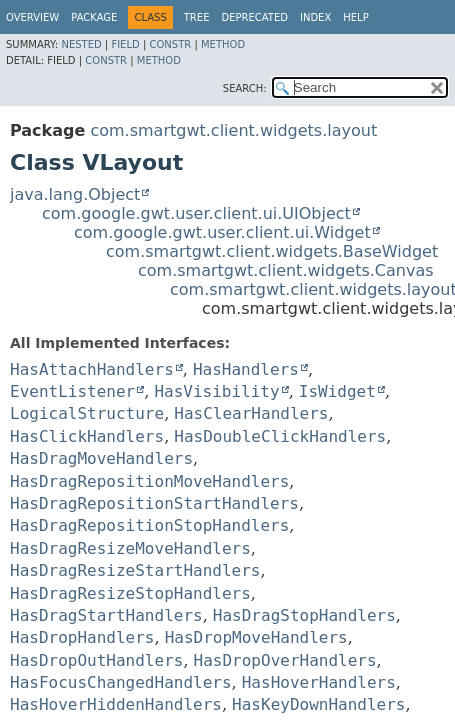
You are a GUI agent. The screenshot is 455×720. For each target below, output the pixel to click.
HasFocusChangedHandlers (121, 682)
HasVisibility (216, 391)
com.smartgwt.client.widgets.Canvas (286, 270)
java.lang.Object (75, 194)
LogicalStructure (87, 413)
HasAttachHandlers (92, 369)
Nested (81, 44)
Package (94, 17)
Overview (32, 17)
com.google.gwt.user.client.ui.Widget (222, 232)
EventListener (72, 391)
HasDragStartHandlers (106, 615)
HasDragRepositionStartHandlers (154, 503)
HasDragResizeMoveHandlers (130, 548)
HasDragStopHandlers (304, 615)
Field (125, 44)
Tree (197, 17)
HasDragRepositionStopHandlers (149, 525)
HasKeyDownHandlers (318, 704)
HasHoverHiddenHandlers (116, 704)
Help (355, 17)
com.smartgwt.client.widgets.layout (233, 130)
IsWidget (337, 391)
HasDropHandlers (82, 637)
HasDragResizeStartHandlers (135, 570)
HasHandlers (246, 369)
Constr (170, 44)
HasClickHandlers (87, 436)
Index (315, 17)
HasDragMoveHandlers (101, 458)
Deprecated (254, 17)
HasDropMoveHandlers (256, 637)
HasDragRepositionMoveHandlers (149, 481)
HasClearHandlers (251, 413)
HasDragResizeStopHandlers (130, 593)
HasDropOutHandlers (96, 660)
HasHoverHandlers (319, 682)
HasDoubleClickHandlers (280, 436)
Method (223, 44)
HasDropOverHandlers (285, 660)
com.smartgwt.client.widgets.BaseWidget (272, 251)
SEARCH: (245, 88)
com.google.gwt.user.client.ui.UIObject (196, 213)
